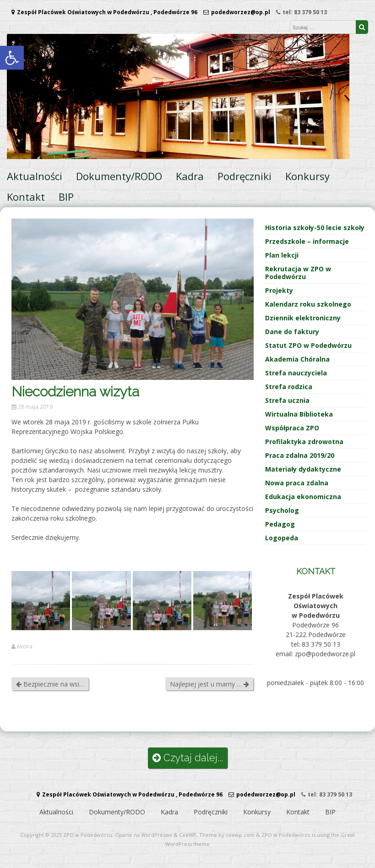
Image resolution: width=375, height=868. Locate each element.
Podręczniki (245, 176)
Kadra (190, 176)
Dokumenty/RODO (119, 176)
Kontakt (26, 197)
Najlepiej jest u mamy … (209, 684)
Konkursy (307, 176)
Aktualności (35, 176)
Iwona (25, 647)
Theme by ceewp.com (227, 835)
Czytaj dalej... (188, 758)
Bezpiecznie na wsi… (50, 684)
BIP (66, 197)
